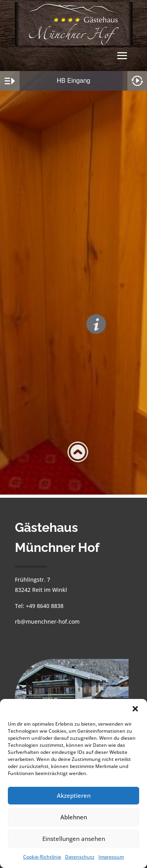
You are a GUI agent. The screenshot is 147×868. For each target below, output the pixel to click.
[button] (135, 709)
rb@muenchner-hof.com (47, 621)
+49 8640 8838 (45, 606)
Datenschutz (80, 857)
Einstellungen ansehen (74, 839)
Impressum (111, 857)
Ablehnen (74, 817)
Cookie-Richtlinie (42, 857)
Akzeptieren (74, 795)
